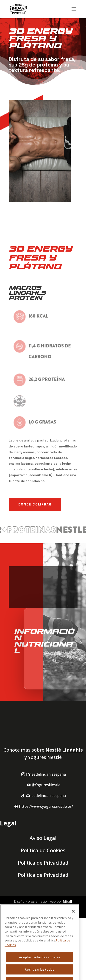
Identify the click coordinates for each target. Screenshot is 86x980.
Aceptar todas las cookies (40, 968)
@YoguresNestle (46, 822)
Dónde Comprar (35, 504)
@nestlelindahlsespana (46, 811)
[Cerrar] (73, 922)
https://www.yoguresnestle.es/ (46, 843)
